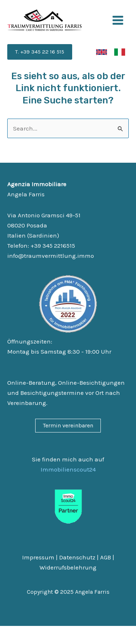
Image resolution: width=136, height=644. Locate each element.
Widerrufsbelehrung (68, 567)
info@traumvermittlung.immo (51, 256)
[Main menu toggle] (118, 20)
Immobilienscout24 (68, 469)
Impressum (38, 557)
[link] (102, 52)
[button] (40, 52)
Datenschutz (77, 557)
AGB (106, 557)
